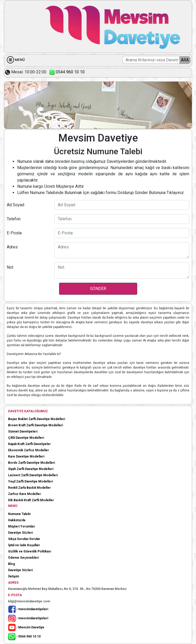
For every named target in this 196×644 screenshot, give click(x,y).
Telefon (14, 219)
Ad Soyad (15, 205)
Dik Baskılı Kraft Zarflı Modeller (31, 500)
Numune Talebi (19, 514)
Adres (12, 247)
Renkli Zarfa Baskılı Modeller (29, 488)
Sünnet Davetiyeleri (23, 432)
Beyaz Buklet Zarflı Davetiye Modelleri (37, 419)
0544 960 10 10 (66, 72)
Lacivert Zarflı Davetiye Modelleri (33, 475)
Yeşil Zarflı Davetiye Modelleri (30, 481)
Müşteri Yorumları (21, 526)
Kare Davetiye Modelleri (26, 456)
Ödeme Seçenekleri (23, 558)
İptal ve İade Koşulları (24, 545)
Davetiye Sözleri (20, 533)
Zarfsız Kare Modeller (24, 494)
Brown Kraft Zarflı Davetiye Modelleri (36, 425)
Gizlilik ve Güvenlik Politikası (30, 551)
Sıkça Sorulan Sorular (24, 539)
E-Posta (14, 233)
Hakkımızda (17, 520)
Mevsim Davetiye (31, 627)
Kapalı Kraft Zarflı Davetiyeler (29, 444)
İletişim (14, 576)
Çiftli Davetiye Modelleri (26, 438)
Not (10, 267)
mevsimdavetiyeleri (33, 609)
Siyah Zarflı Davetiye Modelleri (31, 469)
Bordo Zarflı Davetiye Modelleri (31, 463)
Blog (11, 564)
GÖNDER (98, 289)
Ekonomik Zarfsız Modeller (29, 450)
